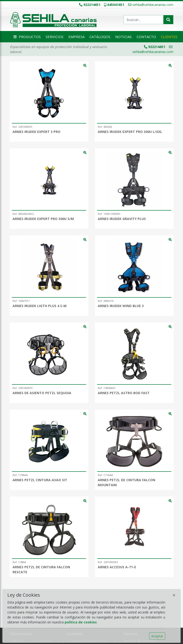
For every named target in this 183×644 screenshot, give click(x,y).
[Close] (174, 595)
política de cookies (81, 622)
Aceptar (157, 636)
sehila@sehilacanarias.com (151, 5)
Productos (27, 37)
